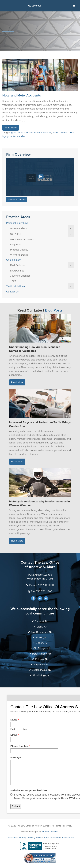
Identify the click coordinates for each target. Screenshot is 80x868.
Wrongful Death (19, 255)
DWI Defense (18, 265)
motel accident (18, 136)
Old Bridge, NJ (42, 648)
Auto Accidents (19, 228)
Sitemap (22, 838)
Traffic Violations (15, 286)
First (13, 729)
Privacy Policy (35, 838)
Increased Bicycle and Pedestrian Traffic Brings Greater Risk (40, 424)
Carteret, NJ (42, 621)
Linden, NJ (42, 643)
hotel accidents (43, 133)
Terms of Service (51, 838)
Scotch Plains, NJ (42, 670)
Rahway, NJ (42, 659)
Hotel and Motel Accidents (22, 96)
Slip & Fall (16, 234)
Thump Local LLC (50, 832)
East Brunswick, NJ (42, 632)
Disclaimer (12, 838)
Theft (13, 281)
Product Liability (19, 250)
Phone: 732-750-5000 (41, 585)
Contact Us (12, 292)
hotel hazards (60, 133)
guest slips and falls (22, 133)
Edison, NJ (42, 638)
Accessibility (68, 838)
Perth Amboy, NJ (42, 654)
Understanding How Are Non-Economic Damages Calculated (35, 349)
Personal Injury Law (17, 223)
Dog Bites (16, 245)
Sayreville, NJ (42, 665)
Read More (11, 128)
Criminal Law (13, 260)
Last (25, 729)
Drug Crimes (17, 271)
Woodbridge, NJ (42, 675)
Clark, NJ (42, 627)
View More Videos (17, 200)
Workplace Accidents (22, 240)
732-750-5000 (34, 6)
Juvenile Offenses (20, 276)
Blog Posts (54, 310)
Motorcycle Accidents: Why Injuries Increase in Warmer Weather (39, 503)
